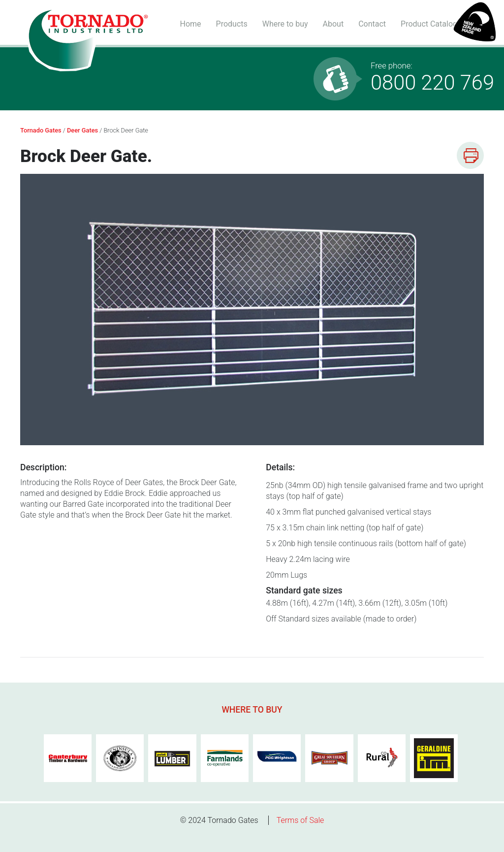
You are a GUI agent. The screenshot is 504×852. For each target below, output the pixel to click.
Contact (372, 24)
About (333, 24)
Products (232, 24)
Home (190, 24)
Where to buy (285, 24)
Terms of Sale (300, 820)
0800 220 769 (432, 78)
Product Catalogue (433, 24)
